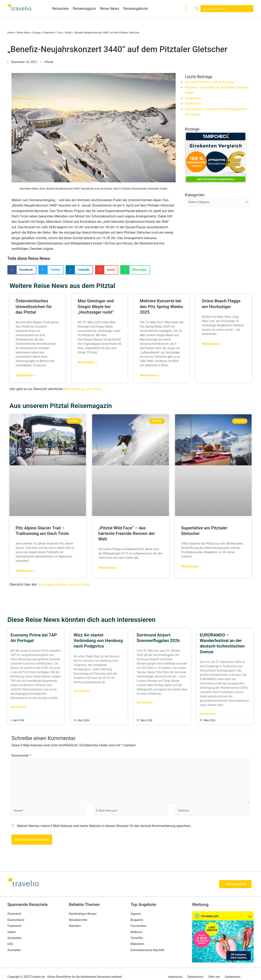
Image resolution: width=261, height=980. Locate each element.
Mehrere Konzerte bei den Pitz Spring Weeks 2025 (161, 307)
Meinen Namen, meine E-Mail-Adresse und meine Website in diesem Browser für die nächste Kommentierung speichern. (104, 830)
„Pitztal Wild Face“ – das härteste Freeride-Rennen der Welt (127, 534)
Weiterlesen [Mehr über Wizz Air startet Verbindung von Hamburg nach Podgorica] (82, 691)
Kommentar (21, 756)
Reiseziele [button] (60, 9)
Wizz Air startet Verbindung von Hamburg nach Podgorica (98, 641)
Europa (37, 33)
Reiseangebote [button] (136, 9)
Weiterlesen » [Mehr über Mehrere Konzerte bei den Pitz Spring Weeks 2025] (150, 375)
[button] (22, 270)
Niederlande (194, 103)
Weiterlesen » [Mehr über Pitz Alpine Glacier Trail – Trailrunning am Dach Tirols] (25, 571)
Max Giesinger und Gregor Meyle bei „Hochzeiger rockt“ (96, 307)
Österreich (49, 33)
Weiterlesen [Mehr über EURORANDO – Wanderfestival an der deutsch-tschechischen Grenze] (208, 714)
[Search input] (227, 9)
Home (11, 33)
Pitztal (68, 33)
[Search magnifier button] (197, 9)
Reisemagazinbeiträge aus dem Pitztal (65, 584)
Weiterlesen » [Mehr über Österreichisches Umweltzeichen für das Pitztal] (25, 375)
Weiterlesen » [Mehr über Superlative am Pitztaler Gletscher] (191, 566)
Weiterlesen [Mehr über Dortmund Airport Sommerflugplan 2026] (145, 703)
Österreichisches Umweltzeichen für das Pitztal (34, 307)
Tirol (60, 33)
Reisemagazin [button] (84, 9)
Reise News (110, 9)
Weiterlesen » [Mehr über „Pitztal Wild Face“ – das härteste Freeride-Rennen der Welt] (108, 568)
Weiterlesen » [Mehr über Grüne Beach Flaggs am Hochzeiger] (212, 344)
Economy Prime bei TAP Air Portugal (211, 82)
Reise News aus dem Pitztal (84, 389)
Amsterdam (193, 98)
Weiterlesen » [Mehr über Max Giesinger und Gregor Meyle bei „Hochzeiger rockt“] (88, 362)
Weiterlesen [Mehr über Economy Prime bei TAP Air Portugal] (18, 707)
